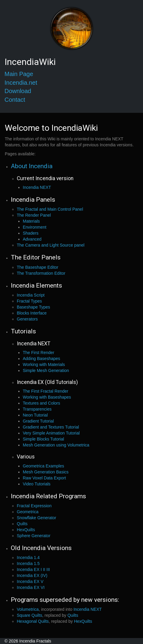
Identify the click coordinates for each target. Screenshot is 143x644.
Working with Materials (44, 364)
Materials (31, 221)
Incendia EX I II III (33, 569)
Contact (15, 100)
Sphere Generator (34, 536)
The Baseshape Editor (38, 267)
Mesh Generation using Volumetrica (56, 445)
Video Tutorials (37, 484)
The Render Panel (34, 215)
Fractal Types (29, 301)
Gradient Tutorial (38, 421)
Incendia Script (31, 295)
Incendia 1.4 (28, 558)
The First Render (39, 353)
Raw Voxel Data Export (44, 478)
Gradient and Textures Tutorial (51, 427)
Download (18, 91)
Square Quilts (30, 615)
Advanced (32, 239)
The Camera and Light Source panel (51, 245)
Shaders (31, 233)
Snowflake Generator (37, 518)
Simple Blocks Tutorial (43, 439)
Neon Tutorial (35, 415)
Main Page (19, 74)
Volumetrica (28, 609)
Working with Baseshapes (47, 397)
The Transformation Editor (41, 273)
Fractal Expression (34, 506)
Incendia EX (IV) (32, 575)
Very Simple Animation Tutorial (51, 433)
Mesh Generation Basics (46, 472)
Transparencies (37, 409)
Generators (27, 319)
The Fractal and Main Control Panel (50, 209)
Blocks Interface (32, 313)
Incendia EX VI (31, 587)
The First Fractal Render (46, 391)
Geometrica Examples (43, 466)
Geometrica (28, 512)
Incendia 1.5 (28, 563)
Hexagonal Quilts (33, 621)
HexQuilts (26, 530)
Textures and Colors (42, 403)
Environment (35, 227)
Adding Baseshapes (42, 359)
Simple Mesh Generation (46, 370)
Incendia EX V (30, 581)
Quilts (22, 524)
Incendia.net (21, 83)
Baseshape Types (33, 307)
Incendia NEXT (37, 187)
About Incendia (32, 166)
